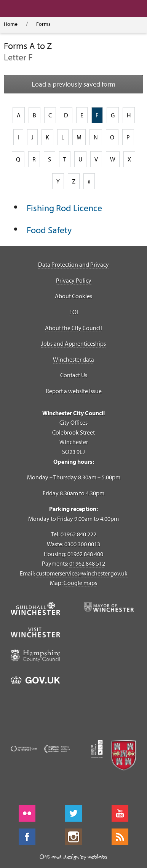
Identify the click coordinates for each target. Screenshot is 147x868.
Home (11, 24)
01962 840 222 (78, 534)
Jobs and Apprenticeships (73, 343)
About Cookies (73, 296)
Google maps (80, 583)
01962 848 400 (85, 554)
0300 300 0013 (82, 544)
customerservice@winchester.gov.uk (82, 573)
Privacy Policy (74, 280)
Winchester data (73, 359)
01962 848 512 (87, 563)
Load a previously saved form (73, 84)
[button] (55, 8)
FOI (74, 312)
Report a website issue (74, 391)
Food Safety (49, 230)
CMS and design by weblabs (73, 857)
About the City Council (73, 328)
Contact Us (74, 375)
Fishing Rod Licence (64, 208)
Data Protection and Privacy (73, 264)
